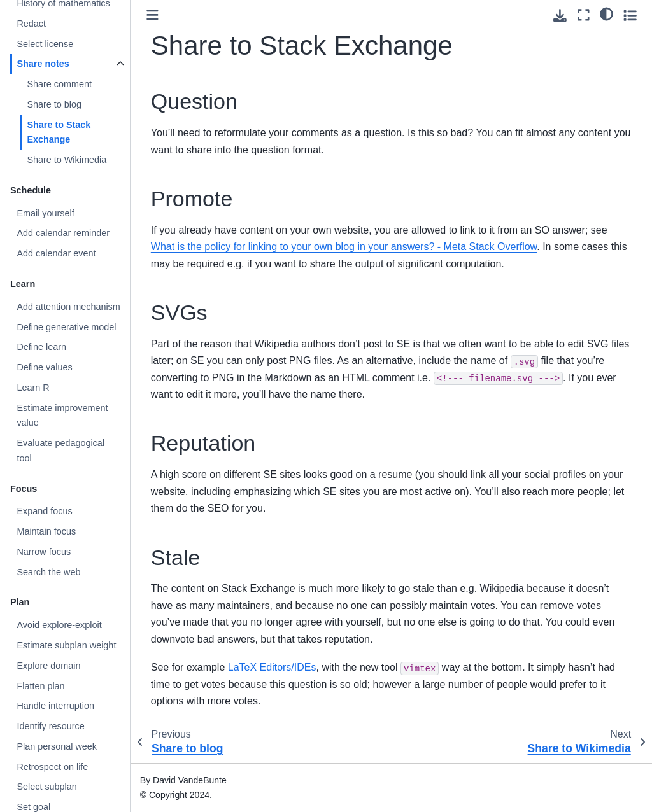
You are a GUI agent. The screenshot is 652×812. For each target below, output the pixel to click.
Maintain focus (46, 531)
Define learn (41, 347)
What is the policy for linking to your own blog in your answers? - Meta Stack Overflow (344, 247)
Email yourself (45, 213)
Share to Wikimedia (67, 160)
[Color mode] (606, 13)
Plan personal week (57, 746)
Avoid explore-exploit (59, 625)
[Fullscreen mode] (584, 15)
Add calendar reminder (63, 233)
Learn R (33, 388)
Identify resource (50, 726)
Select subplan (46, 787)
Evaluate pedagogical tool (60, 451)
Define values (44, 367)
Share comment (59, 84)
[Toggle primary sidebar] (152, 15)
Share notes (43, 64)
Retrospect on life (52, 767)
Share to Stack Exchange (59, 132)
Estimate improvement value (62, 416)
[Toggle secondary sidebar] (630, 15)
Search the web (48, 572)
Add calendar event (56, 253)
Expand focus (44, 511)
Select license (45, 44)
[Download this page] (560, 16)
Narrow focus (44, 552)
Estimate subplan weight (66, 645)
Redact (31, 24)
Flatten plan (40, 686)
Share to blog (54, 104)
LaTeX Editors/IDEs (272, 667)
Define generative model (66, 327)
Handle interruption (55, 706)
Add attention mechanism (68, 307)
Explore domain (48, 666)
